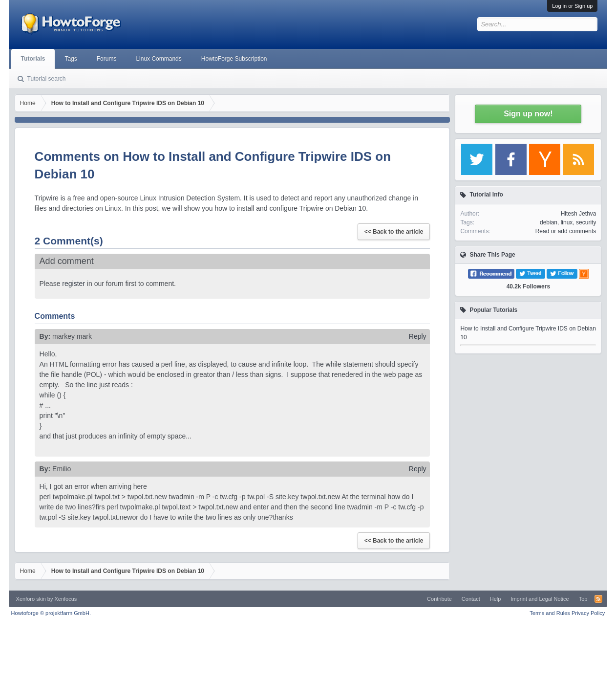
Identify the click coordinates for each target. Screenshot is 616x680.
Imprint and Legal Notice (540, 599)
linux (567, 222)
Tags (71, 59)
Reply (418, 336)
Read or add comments (566, 231)
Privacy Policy (588, 613)
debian (549, 222)
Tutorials (33, 59)
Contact (471, 599)
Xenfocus (65, 599)
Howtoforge (51, 613)
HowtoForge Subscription (234, 59)
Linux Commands (159, 59)
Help (496, 599)
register (74, 284)
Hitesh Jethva (579, 214)
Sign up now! (528, 114)
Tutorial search (47, 79)
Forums (107, 59)
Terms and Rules (550, 613)
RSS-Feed (598, 599)
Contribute (439, 599)
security (586, 222)
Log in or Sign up (572, 6)
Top (583, 599)
